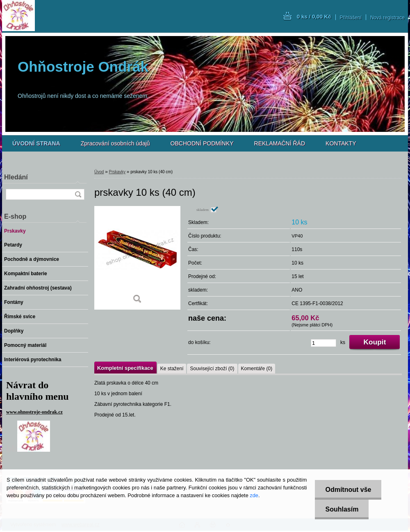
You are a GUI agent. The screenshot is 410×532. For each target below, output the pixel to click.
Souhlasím (342, 509)
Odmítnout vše (348, 490)
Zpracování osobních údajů (115, 143)
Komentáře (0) (257, 369)
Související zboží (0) (212, 369)
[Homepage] (36, 143)
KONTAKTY (341, 143)
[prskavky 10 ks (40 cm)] (137, 258)
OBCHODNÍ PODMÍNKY (202, 143)
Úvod (99, 172)
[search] (78, 194)
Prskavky (117, 172)
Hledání (16, 177)
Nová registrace (387, 18)
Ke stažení (172, 369)
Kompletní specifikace (125, 368)
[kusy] (323, 343)
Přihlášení (351, 18)
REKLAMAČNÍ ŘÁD (280, 143)
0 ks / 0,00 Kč (314, 17)
